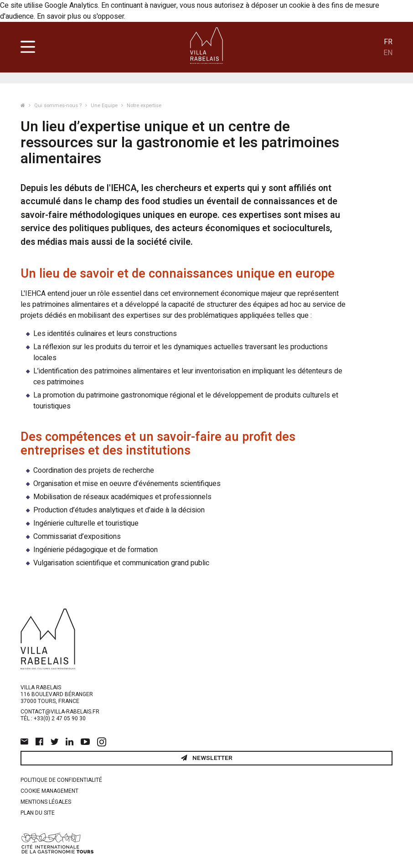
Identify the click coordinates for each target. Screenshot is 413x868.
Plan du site (38, 813)
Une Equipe (105, 106)
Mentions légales (46, 802)
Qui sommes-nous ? (59, 106)
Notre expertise (144, 106)
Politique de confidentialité (61, 780)
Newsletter (207, 758)
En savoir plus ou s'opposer (80, 16)
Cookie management (49, 791)
